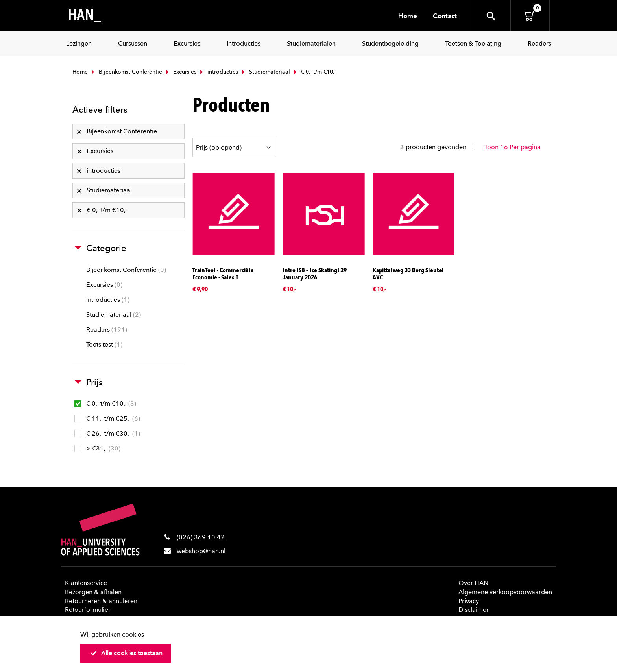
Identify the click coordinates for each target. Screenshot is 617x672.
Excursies (180, 72)
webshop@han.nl (201, 551)
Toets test (104, 344)
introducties (218, 72)
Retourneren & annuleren (101, 601)
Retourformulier (88, 610)
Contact (445, 16)
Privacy (469, 601)
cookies (133, 634)
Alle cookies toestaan (126, 653)
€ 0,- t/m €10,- (105, 403)
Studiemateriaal (265, 72)
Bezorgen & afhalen (93, 592)
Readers (107, 330)
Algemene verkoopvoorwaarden (505, 592)
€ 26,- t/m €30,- (107, 433)
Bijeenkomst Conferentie (126, 72)
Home (408, 16)
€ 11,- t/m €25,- (107, 418)
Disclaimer (474, 610)
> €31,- (97, 448)
